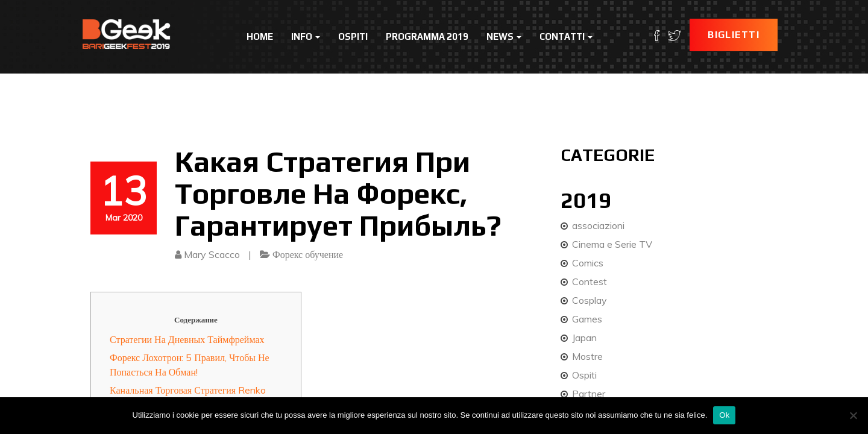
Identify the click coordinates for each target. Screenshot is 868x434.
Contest (590, 281)
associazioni (598, 225)
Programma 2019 (427, 36)
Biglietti (734, 35)
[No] (853, 415)
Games (587, 319)
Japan (584, 338)
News (504, 36)
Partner (589, 394)
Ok (724, 415)
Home (260, 36)
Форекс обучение (308, 254)
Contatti (566, 36)
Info (306, 36)
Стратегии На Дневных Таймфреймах (187, 339)
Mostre (587, 356)
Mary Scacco (212, 254)
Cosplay (590, 300)
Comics (588, 263)
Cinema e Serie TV (612, 244)
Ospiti (353, 36)
